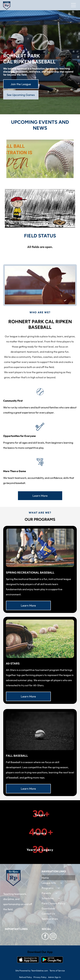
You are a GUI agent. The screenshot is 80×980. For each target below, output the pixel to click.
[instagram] (53, 937)
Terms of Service (57, 971)
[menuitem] (59, 878)
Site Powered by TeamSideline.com (32, 971)
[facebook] (45, 937)
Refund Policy (26, 977)
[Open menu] (73, 5)
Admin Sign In (54, 977)
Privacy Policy (40, 977)
